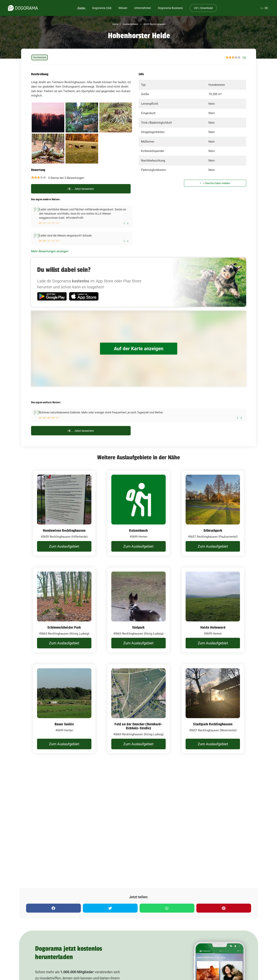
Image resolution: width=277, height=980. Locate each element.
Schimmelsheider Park (64, 627)
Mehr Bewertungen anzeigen (50, 251)
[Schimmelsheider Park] (64, 610)
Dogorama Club (102, 8)
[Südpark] (138, 610)
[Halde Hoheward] (213, 610)
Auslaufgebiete (130, 24)
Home (115, 24)
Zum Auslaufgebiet (64, 546)
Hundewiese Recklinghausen (64, 530)
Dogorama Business (170, 8)
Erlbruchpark (213, 530)
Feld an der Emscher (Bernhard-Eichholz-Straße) (138, 726)
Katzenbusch (138, 530)
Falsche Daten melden (215, 183)
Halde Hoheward (213, 627)
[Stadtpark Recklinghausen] (213, 709)
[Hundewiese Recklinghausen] (64, 513)
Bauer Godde (64, 724)
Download (203, 8)
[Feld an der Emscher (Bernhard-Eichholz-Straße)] (138, 709)
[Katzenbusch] (138, 513)
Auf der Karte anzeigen (139, 349)
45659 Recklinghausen (154, 24)
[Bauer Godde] (64, 709)
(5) (244, 58)
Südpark (138, 627)
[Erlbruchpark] (213, 513)
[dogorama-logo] (23, 8)
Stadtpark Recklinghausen (213, 724)
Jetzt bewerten (81, 189)
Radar (81, 8)
